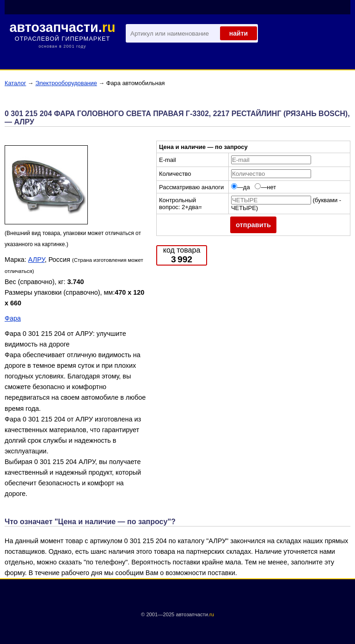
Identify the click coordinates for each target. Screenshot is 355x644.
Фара (13, 318)
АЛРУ (37, 260)
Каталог (15, 83)
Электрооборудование (66, 83)
